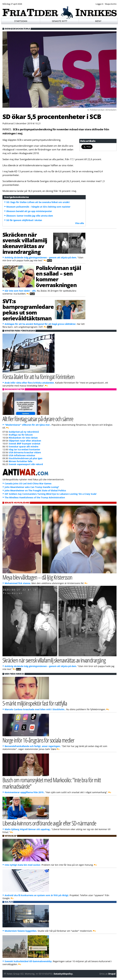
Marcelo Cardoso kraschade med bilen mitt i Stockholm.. (35, 709)
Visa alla (79, 223)
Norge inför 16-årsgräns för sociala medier (38, 740)
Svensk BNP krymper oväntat (24, 444)
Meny (98, 21)
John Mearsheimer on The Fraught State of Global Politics (35, 490)
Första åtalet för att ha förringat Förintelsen (39, 377)
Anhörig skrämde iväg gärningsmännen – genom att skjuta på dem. (41, 257)
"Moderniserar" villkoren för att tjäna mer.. (28, 425)
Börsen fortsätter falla (20, 461)
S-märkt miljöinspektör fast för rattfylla (35, 703)
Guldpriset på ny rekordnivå (24, 432)
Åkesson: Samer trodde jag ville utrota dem (30, 216)
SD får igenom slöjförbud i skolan (24, 220)
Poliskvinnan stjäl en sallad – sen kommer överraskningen (58, 276)
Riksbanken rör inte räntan (23, 438)
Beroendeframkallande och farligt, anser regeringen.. (33, 746)
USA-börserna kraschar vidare (25, 452)
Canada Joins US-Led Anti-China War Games (28, 483)
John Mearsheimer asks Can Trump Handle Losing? (32, 487)
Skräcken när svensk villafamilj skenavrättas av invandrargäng (25, 243)
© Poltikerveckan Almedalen (102, 110)
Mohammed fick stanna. (18, 583)
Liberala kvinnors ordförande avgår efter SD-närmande (49, 823)
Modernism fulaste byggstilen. (21, 931)
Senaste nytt (60, 21)
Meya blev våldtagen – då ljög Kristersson (37, 577)
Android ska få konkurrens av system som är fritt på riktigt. (37, 895)
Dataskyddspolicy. (63, 974)
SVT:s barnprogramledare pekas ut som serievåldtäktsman (28, 310)
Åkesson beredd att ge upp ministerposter (29, 211)
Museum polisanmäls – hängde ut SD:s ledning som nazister (38, 207)
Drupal (112, 974)
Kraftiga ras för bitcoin (21, 435)
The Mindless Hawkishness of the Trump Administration (35, 497)
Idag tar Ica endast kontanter (24, 449)
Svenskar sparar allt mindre (23, 447)
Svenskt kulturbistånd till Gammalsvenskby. (28, 961)
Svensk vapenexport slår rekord (26, 464)
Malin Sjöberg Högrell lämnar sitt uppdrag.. (28, 829)
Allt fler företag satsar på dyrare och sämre (38, 419)
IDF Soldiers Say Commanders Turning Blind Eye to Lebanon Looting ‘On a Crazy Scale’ (51, 494)
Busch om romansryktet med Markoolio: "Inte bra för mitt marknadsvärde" (52, 783)
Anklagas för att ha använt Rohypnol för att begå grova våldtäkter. (40, 324)
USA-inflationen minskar (22, 455)
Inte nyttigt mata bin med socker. (23, 865)
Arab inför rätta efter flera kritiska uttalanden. (30, 383)
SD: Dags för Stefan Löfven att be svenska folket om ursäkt (38, 202)
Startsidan (21, 21)
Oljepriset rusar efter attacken (25, 441)
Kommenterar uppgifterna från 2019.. (25, 792)
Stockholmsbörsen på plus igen (25, 458)
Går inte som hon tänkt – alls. (20, 291)
